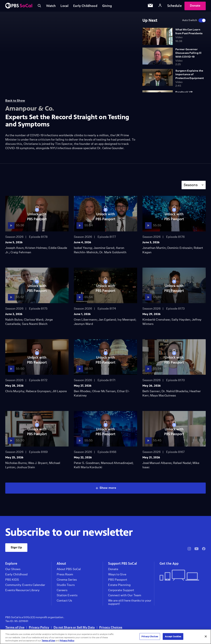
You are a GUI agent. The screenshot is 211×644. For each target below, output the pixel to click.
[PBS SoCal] (19, 7)
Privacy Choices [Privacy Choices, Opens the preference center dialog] (150, 636)
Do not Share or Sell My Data (74, 629)
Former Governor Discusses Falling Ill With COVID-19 (188, 54)
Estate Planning (119, 586)
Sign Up (16, 549)
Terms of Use (15, 629)
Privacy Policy (39, 629)
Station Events (67, 597)
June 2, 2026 (14, 315)
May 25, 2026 (14, 459)
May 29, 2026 (151, 315)
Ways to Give (117, 576)
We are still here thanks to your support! (130, 604)
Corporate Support (121, 592)
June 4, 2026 (83, 244)
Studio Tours (66, 586)
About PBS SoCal (69, 571)
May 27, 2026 (83, 387)
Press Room (65, 576)
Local (66, 6)
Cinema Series (67, 581)
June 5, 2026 (14, 244)
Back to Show (15, 102)
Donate (195, 6)
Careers (62, 592)
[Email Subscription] (150, 7)
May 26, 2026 (152, 387)
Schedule (175, 6)
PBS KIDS (12, 581)
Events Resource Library (22, 592)
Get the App (169, 565)
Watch (52, 6)
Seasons (191, 186)
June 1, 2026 (82, 315)
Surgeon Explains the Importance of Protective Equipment (190, 76)
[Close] (206, 636)
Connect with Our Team (125, 597)
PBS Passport (118, 581)
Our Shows (13, 571)
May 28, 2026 (14, 387)
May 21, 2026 (151, 459)
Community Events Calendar (25, 586)
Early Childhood (88, 6)
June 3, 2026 (151, 244)
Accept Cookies (173, 636)
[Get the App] (181, 577)
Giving (111, 6)
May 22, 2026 (83, 459)
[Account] (160, 7)
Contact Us (64, 602)
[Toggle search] (40, 7)
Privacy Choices (111, 629)
